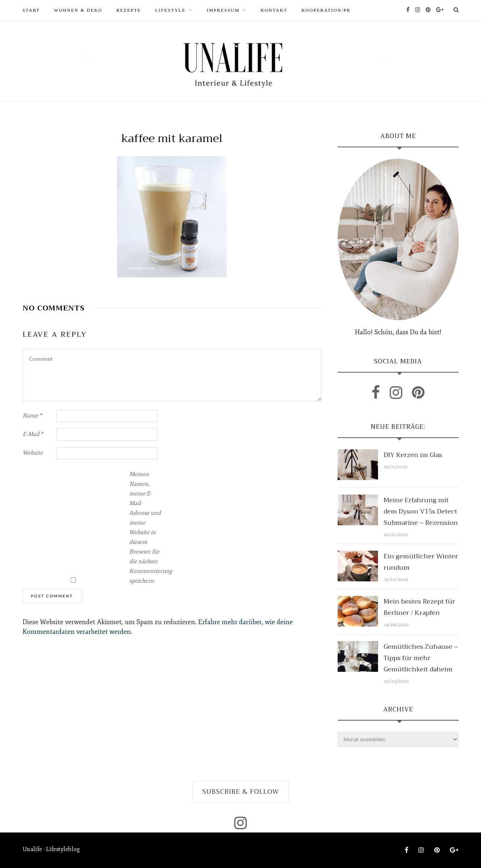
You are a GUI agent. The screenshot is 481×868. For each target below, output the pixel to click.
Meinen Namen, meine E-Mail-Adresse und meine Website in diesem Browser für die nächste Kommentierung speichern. (145, 527)
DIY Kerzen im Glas (413, 455)
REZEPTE (129, 10)
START (31, 10)
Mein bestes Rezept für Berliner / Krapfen (419, 607)
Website (33, 453)
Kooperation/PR (326, 10)
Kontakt (274, 10)
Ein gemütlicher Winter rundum (421, 562)
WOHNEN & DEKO (78, 10)
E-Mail (33, 434)
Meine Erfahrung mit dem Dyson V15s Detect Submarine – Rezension (421, 512)
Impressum (223, 10)
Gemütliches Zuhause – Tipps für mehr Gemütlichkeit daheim (421, 658)
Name (32, 416)
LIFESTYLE (170, 10)
